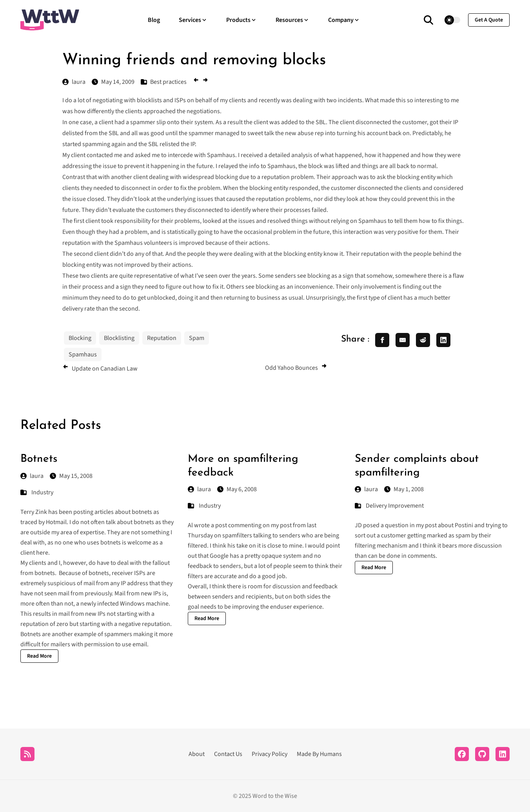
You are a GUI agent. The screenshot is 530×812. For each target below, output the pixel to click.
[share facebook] (382, 340)
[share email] (403, 340)
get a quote (489, 20)
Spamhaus (83, 354)
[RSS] (27, 754)
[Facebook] (462, 754)
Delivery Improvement (395, 506)
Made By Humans (319, 754)
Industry (42, 492)
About (197, 754)
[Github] (482, 754)
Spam (197, 338)
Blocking (80, 338)
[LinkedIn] (503, 754)
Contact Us (228, 754)
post (221, 525)
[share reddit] (423, 340)
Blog (154, 20)
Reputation (162, 338)
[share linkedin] (443, 340)
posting (83, 512)
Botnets (39, 459)
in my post (423, 525)
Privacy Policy (270, 754)
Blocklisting (119, 338)
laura (32, 476)
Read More (39, 656)
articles (104, 512)
